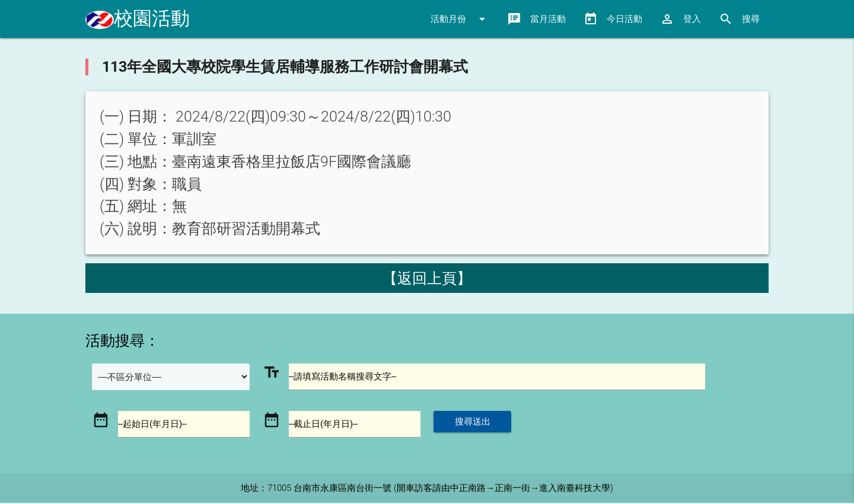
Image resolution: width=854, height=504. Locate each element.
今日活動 (613, 19)
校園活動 (138, 19)
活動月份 (460, 19)
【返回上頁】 (427, 278)
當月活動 (536, 19)
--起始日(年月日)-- (153, 425)
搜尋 (739, 19)
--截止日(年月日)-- (324, 425)
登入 (681, 19)
